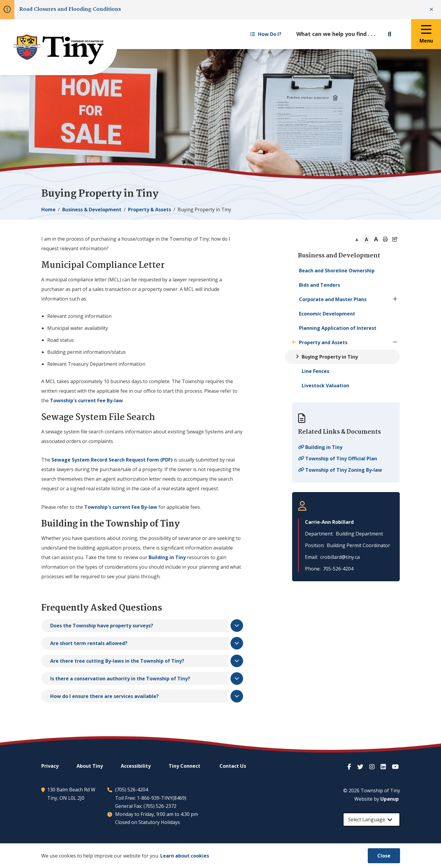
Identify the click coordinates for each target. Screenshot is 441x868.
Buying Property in (330, 357)
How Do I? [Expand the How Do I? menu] (266, 34)
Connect (184, 766)
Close (384, 856)
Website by (377, 799)
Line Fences (315, 371)
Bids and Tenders (319, 285)
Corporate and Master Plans (333, 299)
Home (48, 210)
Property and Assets (323, 342)
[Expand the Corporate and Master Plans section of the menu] (395, 299)
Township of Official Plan (341, 459)
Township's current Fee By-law (86, 400)
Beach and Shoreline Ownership (337, 271)
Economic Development (327, 314)
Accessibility (136, 766)
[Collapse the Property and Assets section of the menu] (395, 342)
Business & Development (92, 210)
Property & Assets (149, 210)
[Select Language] (371, 820)
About (90, 766)
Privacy (50, 766)
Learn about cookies (185, 856)
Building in (167, 557)
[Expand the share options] (395, 239)
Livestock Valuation (325, 386)
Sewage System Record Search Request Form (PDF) (112, 460)
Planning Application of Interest (338, 328)
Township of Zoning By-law (344, 470)
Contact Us (233, 766)
